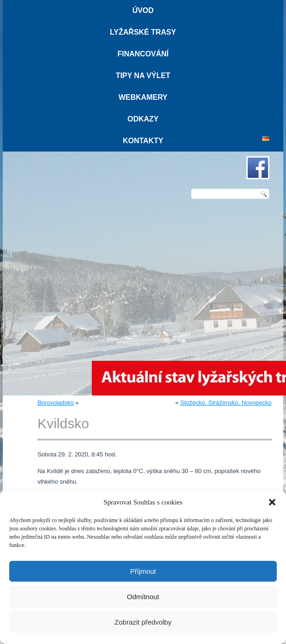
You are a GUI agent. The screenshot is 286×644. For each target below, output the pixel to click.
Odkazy (143, 119)
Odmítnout (143, 597)
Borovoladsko (56, 403)
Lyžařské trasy (143, 32)
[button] (272, 502)
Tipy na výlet (143, 76)
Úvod (143, 10)
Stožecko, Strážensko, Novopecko (226, 403)
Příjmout (143, 571)
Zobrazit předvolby (143, 622)
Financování (143, 54)
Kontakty (143, 141)
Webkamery (143, 97)
